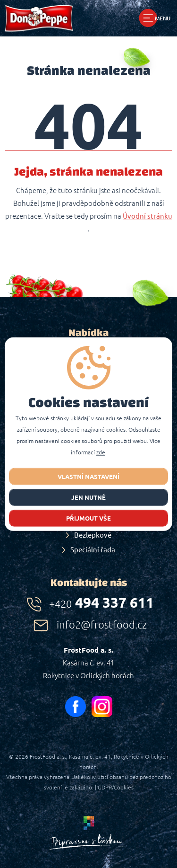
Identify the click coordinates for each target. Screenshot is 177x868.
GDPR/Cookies (116, 787)
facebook (76, 707)
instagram (102, 707)
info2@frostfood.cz (102, 624)
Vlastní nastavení (88, 476)
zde (101, 452)
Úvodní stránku (147, 216)
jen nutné (88, 497)
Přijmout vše (88, 518)
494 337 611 (101, 602)
